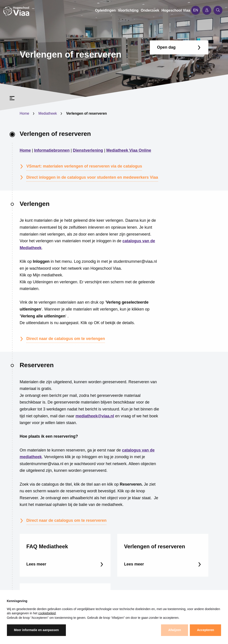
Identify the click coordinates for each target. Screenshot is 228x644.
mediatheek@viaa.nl (95, 416)
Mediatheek (48, 113)
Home (24, 113)
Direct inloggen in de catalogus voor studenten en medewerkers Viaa (92, 177)
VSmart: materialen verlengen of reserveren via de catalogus (84, 166)
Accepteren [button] (205, 630)
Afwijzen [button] (175, 630)
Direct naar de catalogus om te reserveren (66, 520)
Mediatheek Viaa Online (129, 150)
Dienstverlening (88, 150)
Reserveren (37, 365)
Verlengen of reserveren (55, 134)
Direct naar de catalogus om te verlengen (66, 339)
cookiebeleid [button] (47, 613)
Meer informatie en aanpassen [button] (37, 630)
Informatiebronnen (52, 150)
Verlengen (35, 204)
